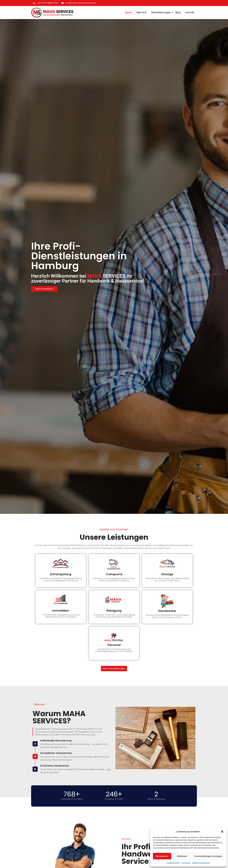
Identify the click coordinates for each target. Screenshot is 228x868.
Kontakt (190, 12)
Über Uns (141, 12)
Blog (178, 12)
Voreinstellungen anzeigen (208, 856)
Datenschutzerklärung (201, 863)
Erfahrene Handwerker (55, 766)
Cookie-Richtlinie (173, 863)
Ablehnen (182, 856)
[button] (222, 832)
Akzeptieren (162, 856)
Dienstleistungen (161, 12)
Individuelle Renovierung (56, 740)
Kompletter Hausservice (56, 753)
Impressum (186, 863)
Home (128, 12)
